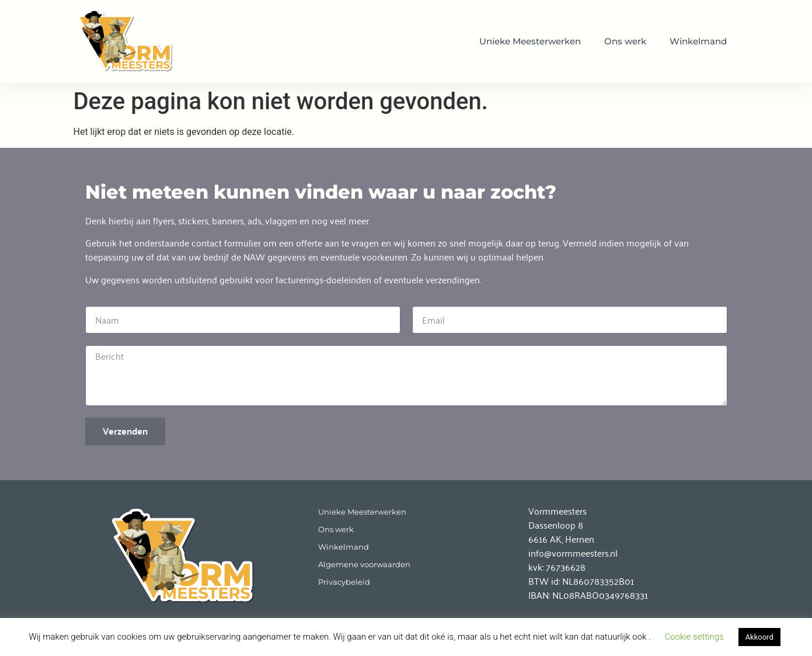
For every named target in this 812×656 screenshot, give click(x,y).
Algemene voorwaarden (364, 565)
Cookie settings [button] (694, 637)
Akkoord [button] (759, 637)
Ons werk (625, 41)
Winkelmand (698, 41)
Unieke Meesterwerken (530, 41)
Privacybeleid (344, 582)
